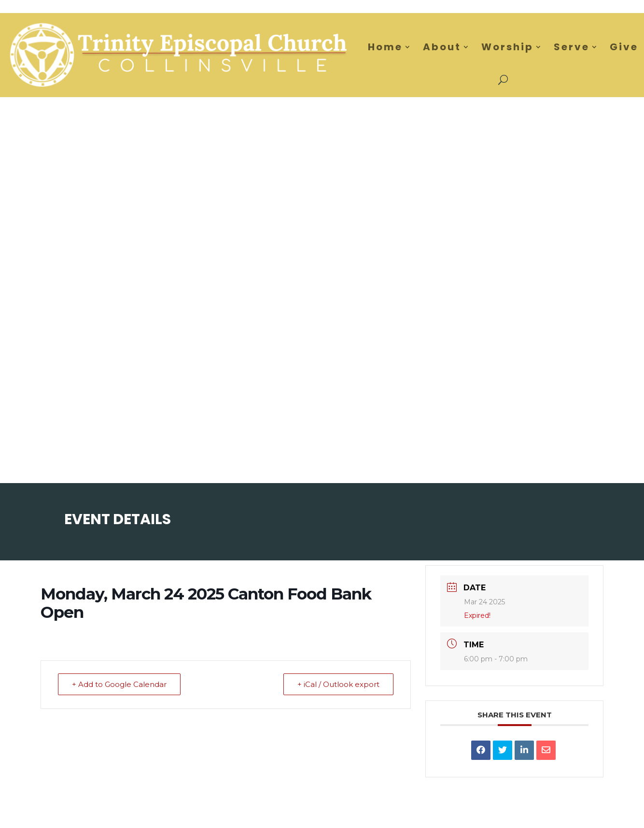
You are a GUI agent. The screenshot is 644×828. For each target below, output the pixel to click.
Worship (507, 47)
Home (385, 47)
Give (624, 47)
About (442, 47)
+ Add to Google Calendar (119, 684)
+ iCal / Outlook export (338, 684)
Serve (572, 47)
